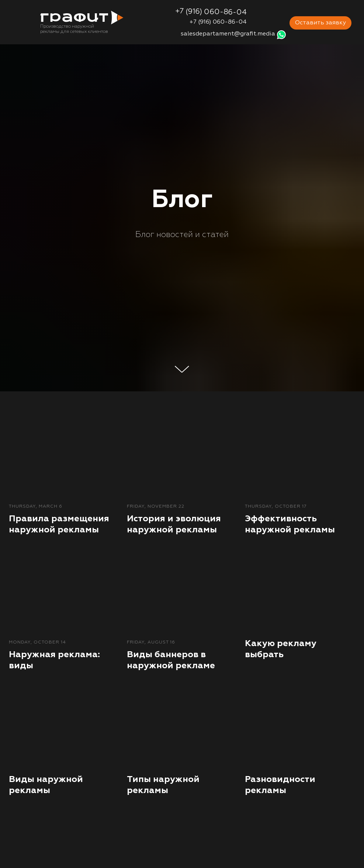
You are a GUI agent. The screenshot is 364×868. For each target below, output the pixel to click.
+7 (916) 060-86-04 (218, 22)
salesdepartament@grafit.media (228, 34)
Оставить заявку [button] (320, 23)
